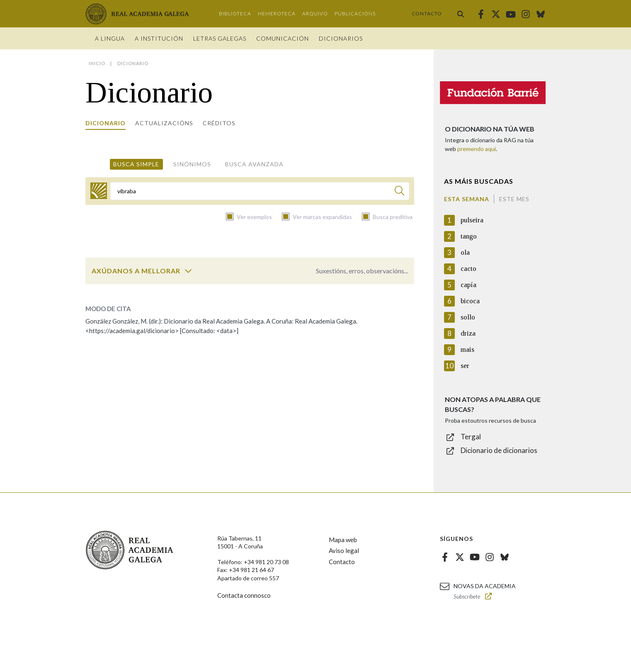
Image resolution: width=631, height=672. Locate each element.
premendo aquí (477, 149)
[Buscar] (399, 192)
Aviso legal (344, 550)
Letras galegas (220, 38)
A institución (159, 38)
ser (465, 366)
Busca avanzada (254, 164)
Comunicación (283, 38)
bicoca (470, 301)
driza (468, 333)
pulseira (472, 220)
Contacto (427, 13)
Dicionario (106, 123)
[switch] (188, 271)
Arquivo (315, 13)
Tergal (471, 437)
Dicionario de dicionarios (499, 450)
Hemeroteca (277, 13)
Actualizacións (164, 123)
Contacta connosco (244, 595)
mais (467, 349)
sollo (468, 317)
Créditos (219, 123)
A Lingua (110, 38)
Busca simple (136, 164)
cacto (468, 269)
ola (465, 252)
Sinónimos (192, 164)
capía (468, 285)
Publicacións (355, 13)
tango (469, 236)
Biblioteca (235, 13)
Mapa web (343, 540)
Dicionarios (341, 38)
